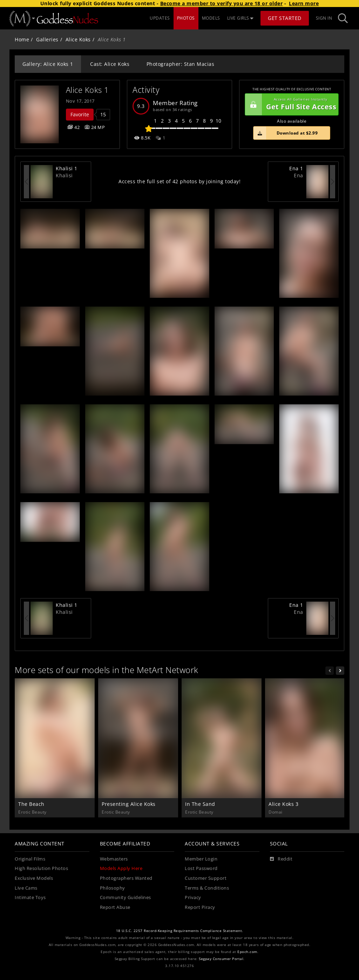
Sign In (324, 18)
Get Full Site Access (291, 104)
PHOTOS (186, 18)
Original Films (30, 859)
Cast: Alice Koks (110, 64)
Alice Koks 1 (87, 90)
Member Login (201, 859)
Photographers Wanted (126, 878)
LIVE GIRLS (241, 18)
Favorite (80, 114)
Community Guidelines (126, 897)
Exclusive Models (34, 878)
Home (22, 39)
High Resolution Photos (41, 868)
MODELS (211, 18)
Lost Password (201, 868)
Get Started (285, 18)
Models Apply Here (121, 868)
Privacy (193, 897)
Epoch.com (247, 952)
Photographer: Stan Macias (181, 64)
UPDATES (160, 18)
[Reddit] (281, 859)
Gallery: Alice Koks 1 (48, 64)
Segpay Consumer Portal (221, 959)
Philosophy (113, 888)
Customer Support (206, 878)
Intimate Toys (30, 897)
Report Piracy (200, 907)
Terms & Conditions (207, 888)
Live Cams (26, 888)
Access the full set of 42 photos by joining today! (179, 181)
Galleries (47, 39)
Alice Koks (78, 39)
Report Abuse (115, 907)
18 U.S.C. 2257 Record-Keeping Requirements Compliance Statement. (180, 931)
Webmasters (114, 859)
